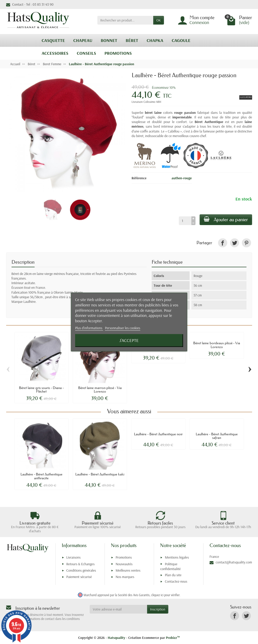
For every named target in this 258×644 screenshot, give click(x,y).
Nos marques (125, 577)
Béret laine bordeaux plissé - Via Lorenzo (217, 345)
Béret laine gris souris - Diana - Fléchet (41, 390)
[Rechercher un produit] (125, 20)
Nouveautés (124, 564)
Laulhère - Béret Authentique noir (158, 434)
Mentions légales (177, 557)
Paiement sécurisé (79, 577)
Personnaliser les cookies (123, 328)
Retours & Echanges (80, 564)
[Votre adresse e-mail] (118, 609)
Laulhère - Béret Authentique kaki (100, 474)
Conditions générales (81, 570)
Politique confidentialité (170, 566)
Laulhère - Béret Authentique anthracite (42, 476)
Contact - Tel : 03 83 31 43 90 (30, 4)
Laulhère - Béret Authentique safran (217, 436)
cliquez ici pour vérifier (165, 595)
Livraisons (74, 557)
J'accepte (129, 341)
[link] (223, 243)
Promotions (124, 557)
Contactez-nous (176, 581)
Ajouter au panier (226, 219)
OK (158, 20)
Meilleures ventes (128, 570)
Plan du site (173, 575)
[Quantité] (185, 221)
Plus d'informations (89, 328)
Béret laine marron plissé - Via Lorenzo (100, 390)
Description (23, 262)
